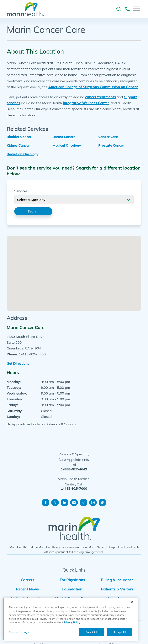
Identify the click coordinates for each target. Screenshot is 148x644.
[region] (71, 619)
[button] (137, 9)
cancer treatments (100, 97)
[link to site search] (119, 9)
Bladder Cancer (19, 137)
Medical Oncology (67, 145)
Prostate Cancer (111, 145)
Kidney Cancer (18, 145)
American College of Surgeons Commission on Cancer (93, 87)
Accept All (120, 632)
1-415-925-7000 (74, 489)
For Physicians (72, 580)
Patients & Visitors (117, 590)
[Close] (132, 602)
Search (33, 211)
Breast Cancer (64, 137)
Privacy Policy (72, 622)
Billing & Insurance (117, 580)
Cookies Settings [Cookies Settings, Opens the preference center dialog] (19, 632)
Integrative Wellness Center (86, 103)
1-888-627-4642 (74, 469)
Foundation (72, 590)
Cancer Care (108, 137)
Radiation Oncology (23, 154)
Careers (27, 580)
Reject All (91, 632)
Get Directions (18, 364)
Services (21, 191)
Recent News (27, 590)
